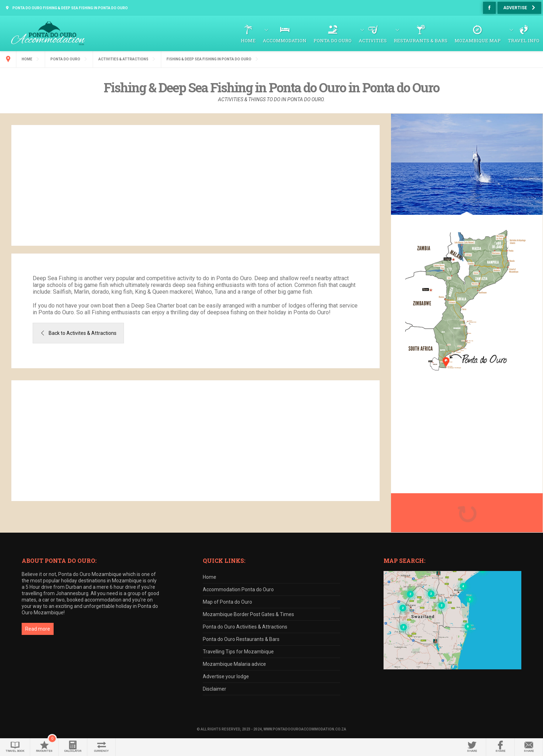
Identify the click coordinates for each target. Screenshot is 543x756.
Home (248, 40)
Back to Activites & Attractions (83, 333)
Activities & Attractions (123, 59)
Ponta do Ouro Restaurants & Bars (241, 639)
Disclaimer (215, 689)
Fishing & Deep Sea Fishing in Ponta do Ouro (209, 59)
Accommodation (285, 40)
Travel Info (524, 40)
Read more (38, 629)
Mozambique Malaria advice (234, 664)
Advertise (515, 8)
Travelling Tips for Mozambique (238, 652)
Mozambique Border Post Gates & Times (248, 614)
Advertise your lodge (226, 676)
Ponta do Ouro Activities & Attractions (245, 627)
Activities (373, 40)
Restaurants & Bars (421, 40)
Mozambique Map (478, 40)
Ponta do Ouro (333, 40)
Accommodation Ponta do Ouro (238, 589)
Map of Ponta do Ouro (227, 602)
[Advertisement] (196, 185)
